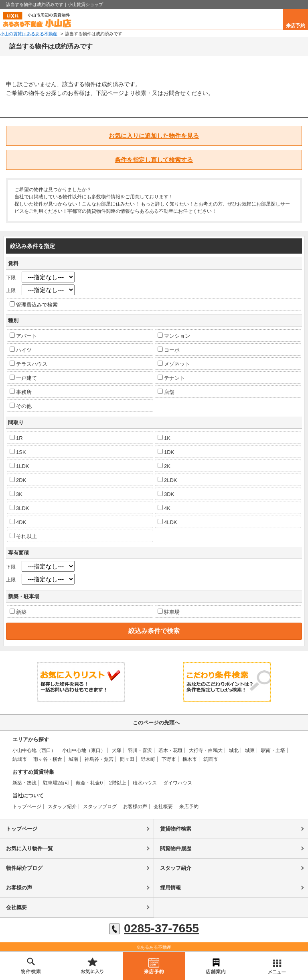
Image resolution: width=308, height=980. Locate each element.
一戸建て (23, 378)
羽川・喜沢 (140, 750)
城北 (234, 750)
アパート (23, 336)
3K (16, 494)
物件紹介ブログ (24, 868)
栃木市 (190, 759)
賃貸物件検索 (176, 829)
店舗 (166, 392)
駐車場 (169, 612)
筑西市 (211, 759)
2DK (18, 480)
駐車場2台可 (56, 783)
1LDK (19, 466)
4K (164, 508)
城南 (73, 759)
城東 (250, 750)
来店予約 (296, 26)
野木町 (148, 759)
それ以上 (23, 536)
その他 (21, 406)
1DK (166, 452)
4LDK (167, 522)
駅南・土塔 (273, 750)
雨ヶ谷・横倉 (48, 759)
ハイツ (21, 350)
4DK (18, 522)
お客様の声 (135, 807)
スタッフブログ (100, 807)
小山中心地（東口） (84, 750)
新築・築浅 (24, 783)
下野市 (169, 759)
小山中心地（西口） (34, 750)
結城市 (20, 759)
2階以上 (118, 783)
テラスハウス (28, 364)
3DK (166, 494)
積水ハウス (145, 783)
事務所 (21, 392)
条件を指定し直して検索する (154, 160)
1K (164, 438)
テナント (171, 378)
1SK (18, 452)
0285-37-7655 (154, 928)
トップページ (27, 807)
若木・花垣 (170, 750)
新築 (18, 612)
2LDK (167, 480)
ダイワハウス (178, 783)
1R (16, 438)
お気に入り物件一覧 (29, 848)
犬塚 (117, 750)
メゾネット (174, 364)
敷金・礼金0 (89, 783)
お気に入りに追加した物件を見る (154, 136)
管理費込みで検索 (34, 304)
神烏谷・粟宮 (99, 759)
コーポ (169, 350)
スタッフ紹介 (62, 807)
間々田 (127, 759)
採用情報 (170, 888)
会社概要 (163, 807)
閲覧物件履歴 (176, 848)
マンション (174, 336)
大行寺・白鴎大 (206, 750)
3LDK (19, 508)
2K (164, 466)
